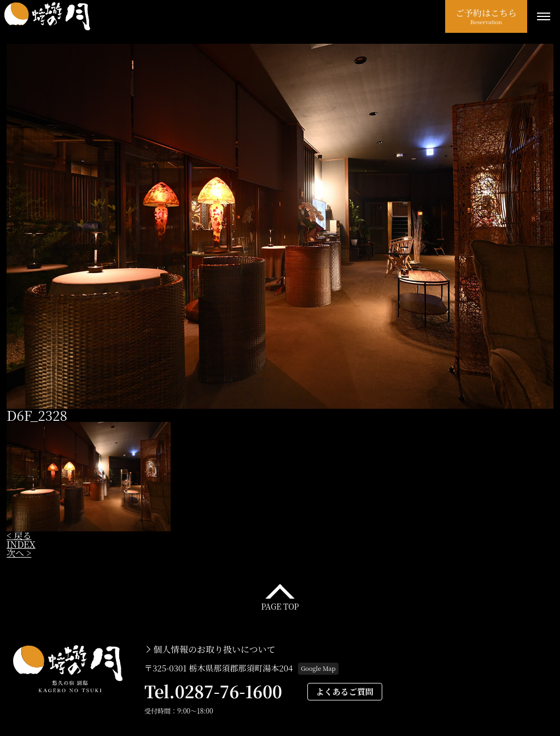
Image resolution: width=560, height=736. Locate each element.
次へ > (19, 553)
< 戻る (19, 535)
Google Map (318, 668)
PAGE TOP (280, 605)
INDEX (21, 544)
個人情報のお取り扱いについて (214, 650)
